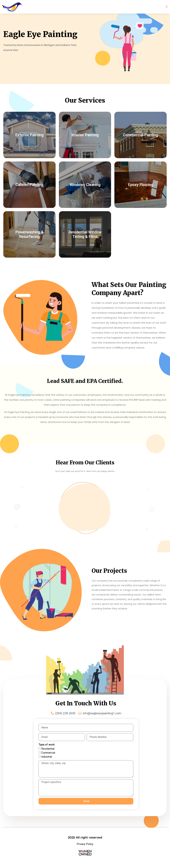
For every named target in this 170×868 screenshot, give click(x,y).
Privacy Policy (85, 844)
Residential (48, 749)
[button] (167, 7)
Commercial (48, 753)
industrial (47, 757)
